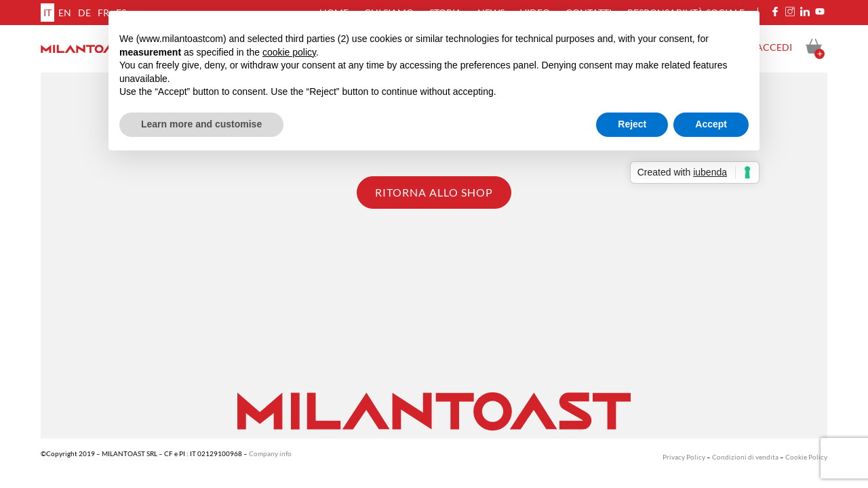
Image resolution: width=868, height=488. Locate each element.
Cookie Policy (806, 457)
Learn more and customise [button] (201, 124)
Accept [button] (711, 124)
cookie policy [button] (289, 52)
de (84, 13)
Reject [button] (632, 124)
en (65, 13)
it (47, 13)
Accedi (774, 47)
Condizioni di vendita (745, 457)
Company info (270, 453)
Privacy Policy (684, 457)
